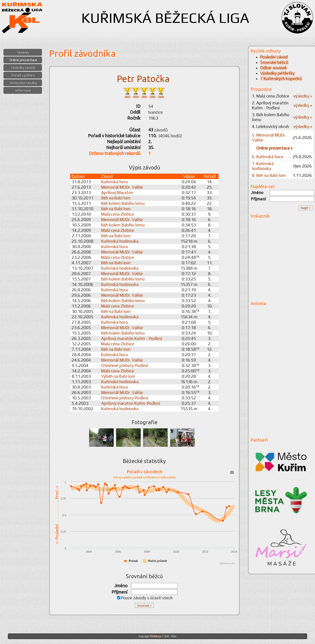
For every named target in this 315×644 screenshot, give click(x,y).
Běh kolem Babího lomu (123, 203)
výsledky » (303, 96)
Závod (107, 176)
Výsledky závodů (23, 68)
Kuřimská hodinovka (120, 241)
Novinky (23, 52)
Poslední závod (274, 57)
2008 (161, 92)
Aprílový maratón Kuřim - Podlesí (132, 338)
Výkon (189, 176)
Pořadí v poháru (23, 75)
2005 (144, 92)
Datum (78, 176)
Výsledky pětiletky (277, 73)
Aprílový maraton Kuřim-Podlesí (131, 403)
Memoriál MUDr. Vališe (122, 187)
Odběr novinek (274, 68)
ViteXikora (155, 636)
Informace (23, 90)
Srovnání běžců (274, 62)
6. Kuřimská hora (267, 157)
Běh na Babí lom (116, 198)
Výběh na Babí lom (118, 376)
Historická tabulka (23, 83)
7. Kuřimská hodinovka (263, 166)
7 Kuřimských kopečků (281, 79)
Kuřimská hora (114, 182)
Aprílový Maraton (117, 193)
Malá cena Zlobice (118, 214)
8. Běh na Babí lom (269, 175)
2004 (136, 92)
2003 (127, 92)
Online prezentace (23, 60)
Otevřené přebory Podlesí (125, 365)
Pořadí (210, 176)
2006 (152, 92)
